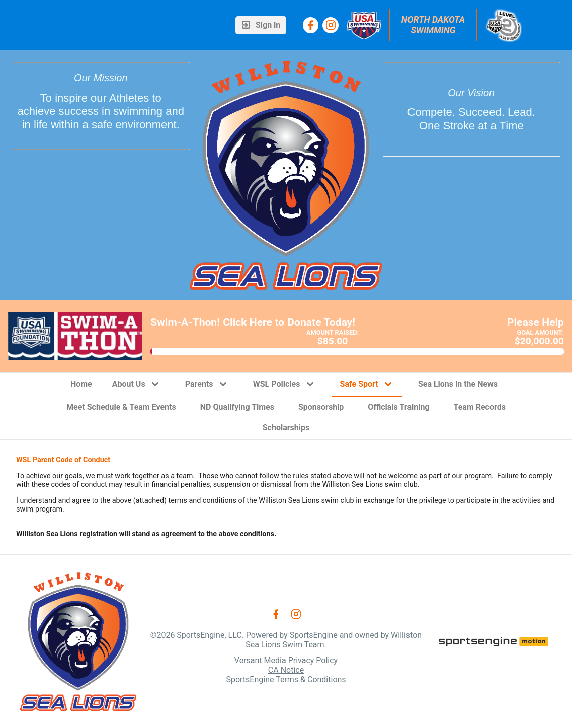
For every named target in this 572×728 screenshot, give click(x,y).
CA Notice (286, 670)
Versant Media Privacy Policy (286, 660)
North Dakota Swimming (434, 25)
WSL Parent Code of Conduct (63, 460)
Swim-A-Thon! (185, 322)
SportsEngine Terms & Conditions (286, 679)
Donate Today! (321, 322)
